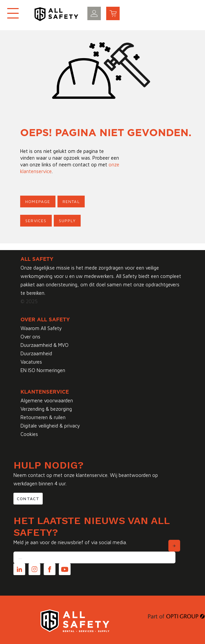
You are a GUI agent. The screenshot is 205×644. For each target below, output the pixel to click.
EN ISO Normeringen (43, 370)
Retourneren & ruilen (43, 417)
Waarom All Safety (41, 328)
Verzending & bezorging (46, 409)
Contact (28, 499)
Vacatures (31, 362)
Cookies (29, 434)
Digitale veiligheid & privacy (50, 426)
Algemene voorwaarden (47, 400)
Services (36, 221)
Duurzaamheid (36, 353)
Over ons (30, 337)
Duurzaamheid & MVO (45, 345)
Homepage (38, 202)
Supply (67, 221)
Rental (71, 202)
